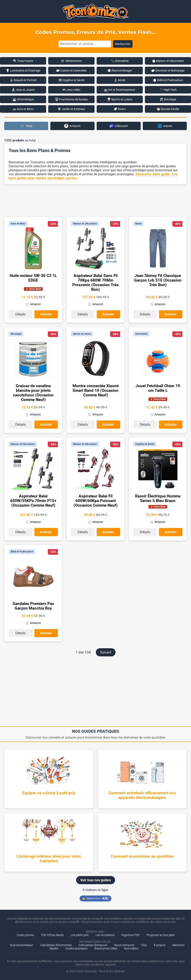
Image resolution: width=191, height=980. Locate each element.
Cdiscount (119, 126)
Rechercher (123, 44)
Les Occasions (105, 935)
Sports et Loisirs (82, 334)
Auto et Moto (18, 224)
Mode (138, 224)
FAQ (144, 945)
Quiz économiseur (21, 945)
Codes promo (25, 935)
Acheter (46, 314)
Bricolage (16, 334)
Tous (26, 126)
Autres (165, 126)
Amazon (72, 126)
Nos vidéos (131, 948)
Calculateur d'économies (56, 945)
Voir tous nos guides (96, 880)
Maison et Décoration (85, 224)
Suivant (106, 652)
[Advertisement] (96, 200)
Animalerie (141, 334)
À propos (160, 945)
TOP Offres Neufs (52, 935)
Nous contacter (124, 945)
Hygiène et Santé (145, 444)
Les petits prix (80, 935)
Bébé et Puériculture (22, 552)
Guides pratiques (76, 948)
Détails (20, 314)
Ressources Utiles (106, 948)
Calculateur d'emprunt (93, 945)
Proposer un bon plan (161, 935)
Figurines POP (131, 935)
